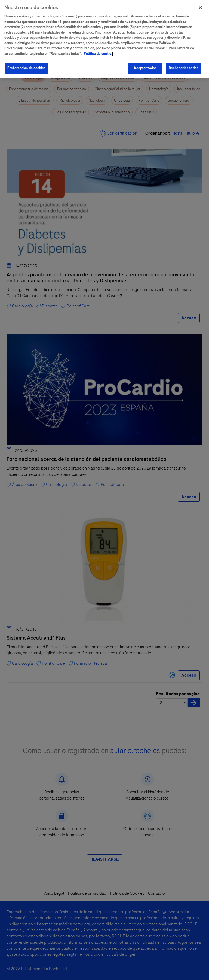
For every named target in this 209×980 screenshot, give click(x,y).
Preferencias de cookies (26, 66)
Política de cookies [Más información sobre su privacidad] (98, 52)
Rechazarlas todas (183, 66)
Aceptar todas (145, 66)
